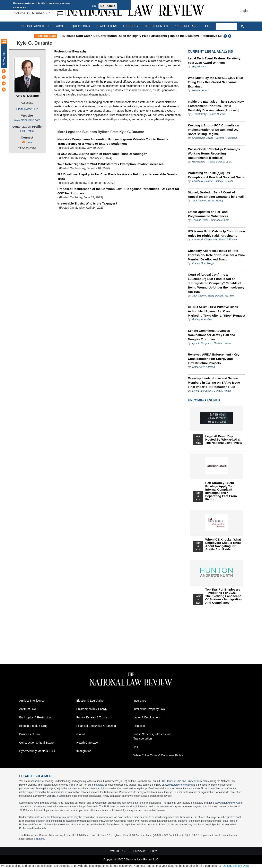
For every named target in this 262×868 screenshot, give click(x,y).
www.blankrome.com (27, 120)
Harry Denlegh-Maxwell (221, 296)
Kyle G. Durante (27, 96)
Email (29, 142)
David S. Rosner (228, 240)
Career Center (156, 26)
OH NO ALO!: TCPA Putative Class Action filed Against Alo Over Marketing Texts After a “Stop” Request (217, 311)
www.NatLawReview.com (179, 785)
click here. (39, 839)
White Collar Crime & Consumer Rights (158, 755)
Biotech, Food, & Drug (33, 726)
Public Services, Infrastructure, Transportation (153, 736)
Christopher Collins (203, 138)
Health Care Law (87, 743)
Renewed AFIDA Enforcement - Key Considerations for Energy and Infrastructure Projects (214, 359)
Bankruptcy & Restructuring (37, 717)
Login (244, 11)
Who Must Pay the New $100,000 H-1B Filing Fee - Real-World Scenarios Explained (216, 82)
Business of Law (30, 734)
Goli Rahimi (199, 162)
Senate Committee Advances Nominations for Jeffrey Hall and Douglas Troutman (212, 335)
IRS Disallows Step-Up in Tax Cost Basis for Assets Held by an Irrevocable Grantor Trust (118, 176)
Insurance (140, 701)
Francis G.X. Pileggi (203, 263)
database (99, 785)
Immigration (84, 751)
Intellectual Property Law (149, 709)
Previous (225, 36)
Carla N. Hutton (222, 343)
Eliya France (199, 67)
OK (94, 6)
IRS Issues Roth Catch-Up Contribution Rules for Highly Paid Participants (113, 36)
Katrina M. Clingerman (204, 240)
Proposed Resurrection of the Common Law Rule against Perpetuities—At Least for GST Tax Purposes (118, 191)
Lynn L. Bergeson (202, 343)
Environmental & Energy (92, 709)
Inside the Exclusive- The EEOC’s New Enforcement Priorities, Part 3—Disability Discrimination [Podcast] (216, 106)
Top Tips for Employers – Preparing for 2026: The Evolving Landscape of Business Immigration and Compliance (224, 596)
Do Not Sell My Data (236, 866)
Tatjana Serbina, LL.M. (220, 162)
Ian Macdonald (200, 90)
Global (80, 734)
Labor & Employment (147, 717)
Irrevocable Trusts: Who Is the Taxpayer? (87, 203)
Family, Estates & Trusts (92, 717)
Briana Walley (216, 201)
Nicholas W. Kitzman (203, 367)
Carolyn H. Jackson (226, 138)
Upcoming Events (204, 400)
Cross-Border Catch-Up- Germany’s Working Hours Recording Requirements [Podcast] (214, 153)
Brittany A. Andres (202, 319)
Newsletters (106, 26)
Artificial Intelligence (32, 701)
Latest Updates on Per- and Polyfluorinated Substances (208, 214)
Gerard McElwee (220, 220)
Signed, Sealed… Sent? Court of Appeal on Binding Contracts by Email (216, 194)
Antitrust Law (28, 709)
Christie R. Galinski (203, 181)
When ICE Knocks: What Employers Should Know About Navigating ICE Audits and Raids (223, 544)
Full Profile (27, 131)
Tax (136, 747)
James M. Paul (217, 114)
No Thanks (108, 6)
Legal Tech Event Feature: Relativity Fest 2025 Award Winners (214, 60)
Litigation (139, 726)
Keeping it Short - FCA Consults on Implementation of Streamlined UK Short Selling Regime (213, 130)
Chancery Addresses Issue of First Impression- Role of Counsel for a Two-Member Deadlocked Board (216, 255)
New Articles (4, 56)
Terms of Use (174, 781)
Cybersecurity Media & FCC (37, 751)
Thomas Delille (200, 220)
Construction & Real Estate (36, 743)
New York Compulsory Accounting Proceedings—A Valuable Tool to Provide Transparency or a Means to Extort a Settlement (113, 141)
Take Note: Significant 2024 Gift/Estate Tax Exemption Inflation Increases (110, 164)
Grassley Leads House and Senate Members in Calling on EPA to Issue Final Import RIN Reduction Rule (214, 382)
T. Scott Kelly (199, 114)
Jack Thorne (199, 201)
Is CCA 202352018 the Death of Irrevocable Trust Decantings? (102, 154)
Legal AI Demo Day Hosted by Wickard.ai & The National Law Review (224, 440)
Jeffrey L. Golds (224, 181)
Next (230, 36)
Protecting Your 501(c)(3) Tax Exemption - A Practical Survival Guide (216, 175)
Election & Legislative (90, 701)
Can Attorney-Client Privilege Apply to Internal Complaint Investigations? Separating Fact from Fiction (221, 491)
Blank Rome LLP (27, 109)
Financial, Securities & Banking (96, 726)
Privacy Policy (194, 781)
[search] (226, 26)
